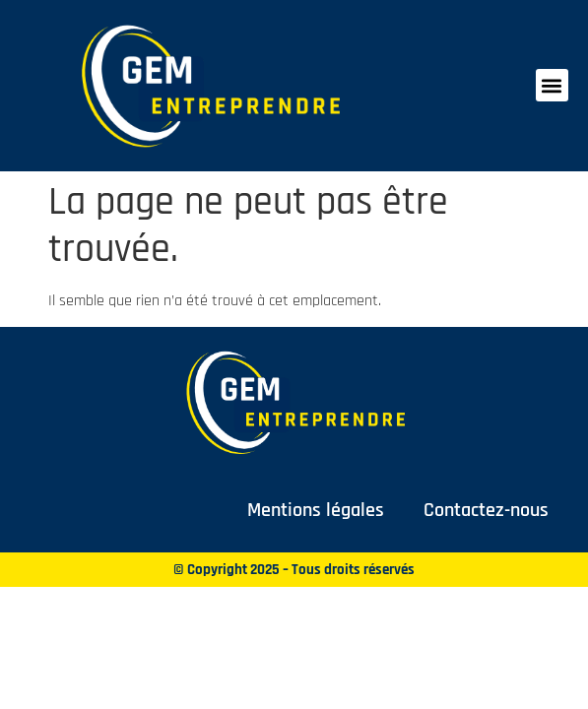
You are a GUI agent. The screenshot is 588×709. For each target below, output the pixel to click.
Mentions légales (316, 510)
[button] (552, 85)
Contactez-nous (486, 510)
